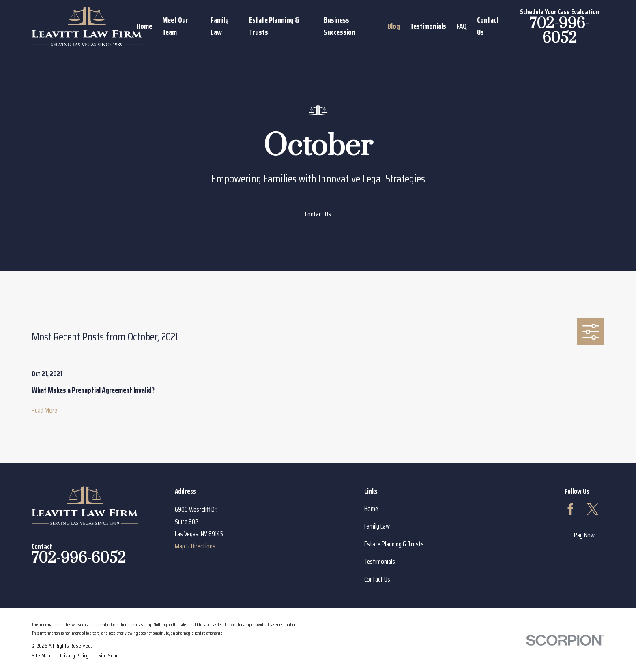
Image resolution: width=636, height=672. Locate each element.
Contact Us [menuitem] (488, 26)
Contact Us (318, 214)
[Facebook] (570, 509)
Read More (44, 410)
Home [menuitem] (144, 26)
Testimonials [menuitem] (428, 26)
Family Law (377, 526)
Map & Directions (195, 546)
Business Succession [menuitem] (339, 26)
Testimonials (380, 561)
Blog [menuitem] (394, 26)
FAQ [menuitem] (462, 26)
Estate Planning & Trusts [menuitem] (274, 26)
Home (371, 509)
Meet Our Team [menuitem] (175, 26)
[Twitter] (593, 509)
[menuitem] (41, 655)
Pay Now (584, 535)
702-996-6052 (560, 31)
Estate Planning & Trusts (394, 544)
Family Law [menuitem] (220, 26)
